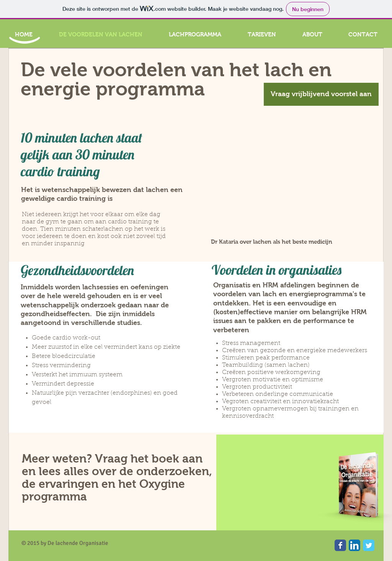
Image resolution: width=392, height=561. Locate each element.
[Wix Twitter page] (369, 545)
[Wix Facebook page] (340, 545)
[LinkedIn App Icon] (354, 545)
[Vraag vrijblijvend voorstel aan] (321, 94)
